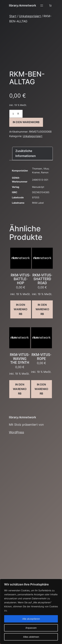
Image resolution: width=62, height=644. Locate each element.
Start (13, 16)
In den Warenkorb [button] (21, 309)
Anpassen (31, 628)
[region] (31, 611)
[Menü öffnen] (42, 6)
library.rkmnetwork (22, 5)
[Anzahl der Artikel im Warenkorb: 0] (50, 6)
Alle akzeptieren (31, 619)
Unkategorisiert (30, 16)
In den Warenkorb (26, 122)
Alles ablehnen (31, 637)
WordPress (16, 432)
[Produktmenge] (16, 114)
